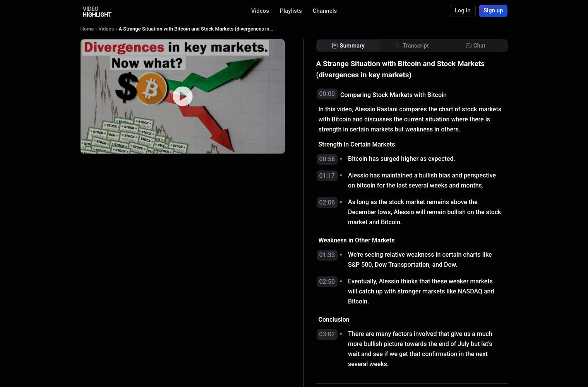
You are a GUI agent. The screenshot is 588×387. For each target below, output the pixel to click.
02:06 (327, 202)
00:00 (327, 94)
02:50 (327, 282)
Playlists (291, 11)
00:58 (327, 159)
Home (87, 29)
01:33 (327, 255)
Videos (260, 11)
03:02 (327, 334)
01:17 (327, 176)
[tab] (348, 46)
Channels (325, 11)
